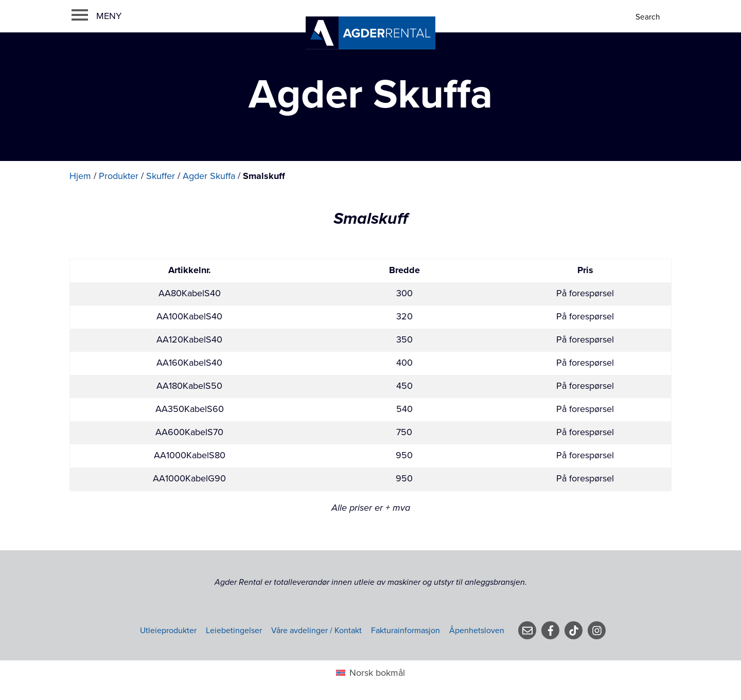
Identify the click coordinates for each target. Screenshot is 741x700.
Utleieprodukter (168, 631)
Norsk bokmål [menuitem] (377, 673)
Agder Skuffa (209, 176)
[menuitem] (370, 672)
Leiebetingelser (234, 631)
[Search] (649, 17)
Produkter (119, 176)
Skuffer (161, 176)
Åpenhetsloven (477, 631)
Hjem (80, 176)
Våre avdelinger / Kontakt (316, 631)
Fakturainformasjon (405, 631)
